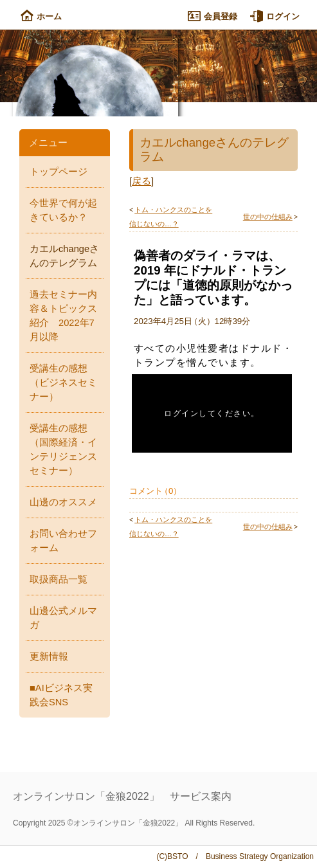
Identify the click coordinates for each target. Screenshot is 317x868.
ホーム (41, 16)
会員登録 (213, 16)
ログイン (275, 16)
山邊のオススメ (63, 502)
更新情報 (49, 656)
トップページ (59, 172)
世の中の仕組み (268, 217)
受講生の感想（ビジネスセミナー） (63, 383)
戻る (141, 181)
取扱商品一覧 (59, 579)
